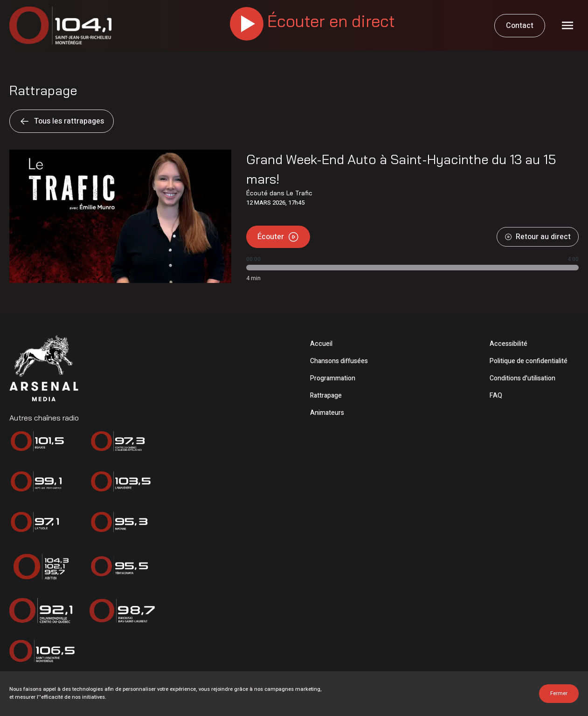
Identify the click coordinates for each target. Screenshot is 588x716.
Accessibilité (508, 344)
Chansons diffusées (339, 361)
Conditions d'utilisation (522, 378)
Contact (520, 26)
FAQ (496, 396)
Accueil (321, 344)
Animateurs (327, 413)
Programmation (333, 378)
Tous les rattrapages (62, 121)
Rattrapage (326, 396)
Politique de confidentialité (529, 361)
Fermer (559, 693)
